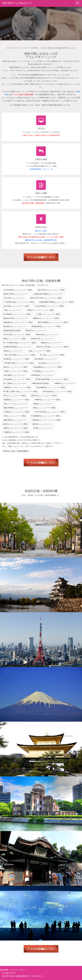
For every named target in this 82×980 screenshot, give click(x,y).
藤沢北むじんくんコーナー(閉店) (16, 424)
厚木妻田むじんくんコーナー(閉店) (16, 359)
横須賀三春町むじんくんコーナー (16, 294)
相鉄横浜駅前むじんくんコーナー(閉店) (46, 326)
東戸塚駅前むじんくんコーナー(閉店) (17, 314)
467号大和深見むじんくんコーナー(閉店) (50, 412)
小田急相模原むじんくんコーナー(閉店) (47, 367)
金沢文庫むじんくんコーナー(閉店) (16, 306)
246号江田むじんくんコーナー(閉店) (17, 335)
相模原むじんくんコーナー (43, 404)
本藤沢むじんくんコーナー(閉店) (16, 428)
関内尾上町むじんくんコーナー (43, 339)
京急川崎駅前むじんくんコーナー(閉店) (51, 387)
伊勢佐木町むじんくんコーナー (47, 335)
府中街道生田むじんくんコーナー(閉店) (57, 391)
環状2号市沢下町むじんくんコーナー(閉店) (46, 298)
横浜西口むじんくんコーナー (37, 330)
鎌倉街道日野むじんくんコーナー (16, 318)
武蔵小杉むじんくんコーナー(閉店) (44, 396)
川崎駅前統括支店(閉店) (40, 383)
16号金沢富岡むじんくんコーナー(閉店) (49, 306)
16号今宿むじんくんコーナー (14, 298)
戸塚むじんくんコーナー (13, 310)
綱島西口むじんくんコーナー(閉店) (46, 318)
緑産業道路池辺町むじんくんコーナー (18, 347)
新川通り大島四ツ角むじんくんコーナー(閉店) (21, 391)
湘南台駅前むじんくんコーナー (15, 420)
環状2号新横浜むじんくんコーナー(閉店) (53, 322)
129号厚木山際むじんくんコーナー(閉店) (19, 363)
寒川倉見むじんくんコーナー (50, 363)
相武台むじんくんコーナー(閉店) (16, 367)
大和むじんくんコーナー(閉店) (15, 416)
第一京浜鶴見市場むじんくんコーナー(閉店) (20, 343)
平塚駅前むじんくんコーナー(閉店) (16, 432)
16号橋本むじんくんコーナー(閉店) (17, 412)
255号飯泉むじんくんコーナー (44, 371)
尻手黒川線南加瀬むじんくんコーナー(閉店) (52, 379)
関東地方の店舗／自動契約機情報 (16, 451)
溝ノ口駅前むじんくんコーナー (15, 383)
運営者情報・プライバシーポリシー (13, 970)
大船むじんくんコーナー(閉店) (40, 351)
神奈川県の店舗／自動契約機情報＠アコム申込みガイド (23, 976)
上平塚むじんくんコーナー (43, 428)
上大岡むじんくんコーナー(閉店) (48, 314)
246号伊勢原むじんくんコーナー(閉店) (18, 290)
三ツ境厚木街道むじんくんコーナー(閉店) (19, 302)
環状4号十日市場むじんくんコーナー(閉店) (53, 347)
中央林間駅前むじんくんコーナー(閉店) (46, 416)
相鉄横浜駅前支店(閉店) (12, 330)
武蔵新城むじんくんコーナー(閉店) (16, 400)
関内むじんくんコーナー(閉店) (15, 339)
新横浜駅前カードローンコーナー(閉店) (18, 322)
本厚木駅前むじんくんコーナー (46, 359)
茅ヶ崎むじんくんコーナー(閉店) (52, 355)
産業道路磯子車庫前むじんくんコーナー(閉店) (56, 302)
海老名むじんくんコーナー (13, 351)
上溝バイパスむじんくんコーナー (16, 404)
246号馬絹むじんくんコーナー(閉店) (17, 379)
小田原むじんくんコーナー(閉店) (16, 371)
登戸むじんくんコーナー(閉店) (15, 396)
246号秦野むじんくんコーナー (15, 375)
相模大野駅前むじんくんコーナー (16, 408)
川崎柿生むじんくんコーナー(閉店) (47, 400)
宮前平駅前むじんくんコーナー (43, 375)
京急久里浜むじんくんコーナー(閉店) (51, 290)
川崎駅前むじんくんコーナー (65, 383)
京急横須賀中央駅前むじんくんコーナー (48, 294)
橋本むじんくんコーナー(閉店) (45, 408)
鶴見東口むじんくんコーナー (52, 343)
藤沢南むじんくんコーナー (43, 424)
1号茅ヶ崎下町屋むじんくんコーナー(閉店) (19, 355)
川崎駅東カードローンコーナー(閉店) (17, 387)
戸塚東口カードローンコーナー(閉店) (40, 310)
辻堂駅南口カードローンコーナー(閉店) (46, 420)
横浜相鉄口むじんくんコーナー (15, 326)
